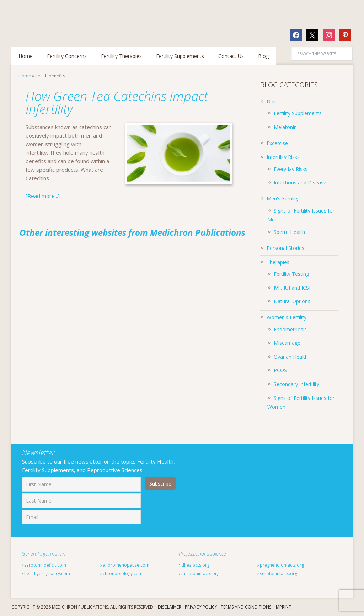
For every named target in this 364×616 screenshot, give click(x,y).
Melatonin (285, 127)
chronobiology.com (121, 574)
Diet (271, 101)
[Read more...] (43, 196)
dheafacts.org (194, 565)
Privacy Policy (201, 607)
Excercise (277, 143)
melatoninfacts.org (199, 574)
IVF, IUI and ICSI (292, 288)
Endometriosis (290, 329)
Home (25, 76)
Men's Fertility (283, 199)
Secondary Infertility (296, 384)
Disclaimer (170, 607)
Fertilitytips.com (58, 20)
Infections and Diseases (301, 183)
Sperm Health (289, 232)
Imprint (283, 607)
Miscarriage (287, 343)
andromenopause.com (125, 565)
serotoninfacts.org (277, 574)
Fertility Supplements (298, 113)
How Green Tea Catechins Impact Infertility (117, 103)
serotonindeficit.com (44, 565)
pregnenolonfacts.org (281, 565)
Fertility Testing (291, 274)
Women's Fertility (287, 317)
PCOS (280, 370)
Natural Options (292, 301)
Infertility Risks (283, 157)
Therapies (278, 262)
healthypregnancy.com (46, 574)
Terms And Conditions (246, 607)
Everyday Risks (291, 169)
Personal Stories (285, 248)
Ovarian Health (291, 357)
